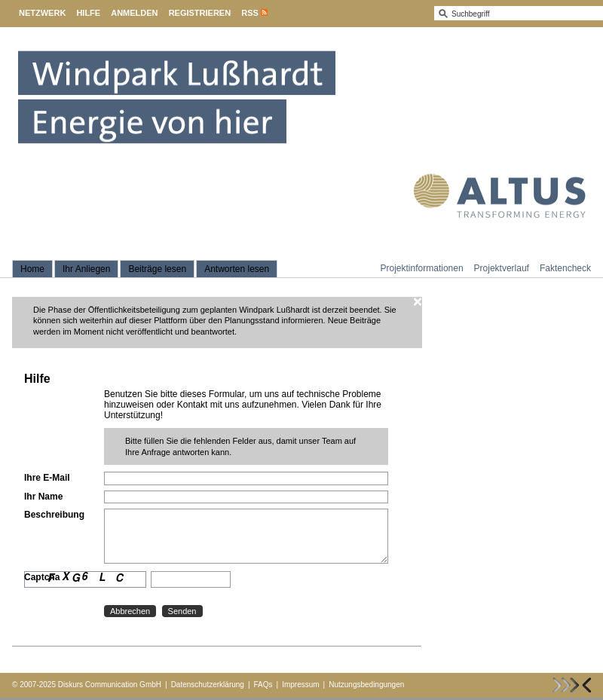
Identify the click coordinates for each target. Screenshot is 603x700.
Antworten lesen (237, 269)
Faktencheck (565, 268)
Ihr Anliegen (86, 269)
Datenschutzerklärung (208, 685)
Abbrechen (130, 611)
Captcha (42, 577)
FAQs (263, 685)
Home (32, 269)
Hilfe (88, 13)
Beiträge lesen (157, 269)
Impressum (300, 685)
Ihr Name (43, 497)
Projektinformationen (422, 268)
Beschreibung (54, 515)
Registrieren (200, 13)
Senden (182, 611)
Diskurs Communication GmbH (110, 685)
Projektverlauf (502, 268)
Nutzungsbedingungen (366, 685)
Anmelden (134, 13)
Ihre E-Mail (47, 478)
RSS (250, 13)
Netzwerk (42, 13)
